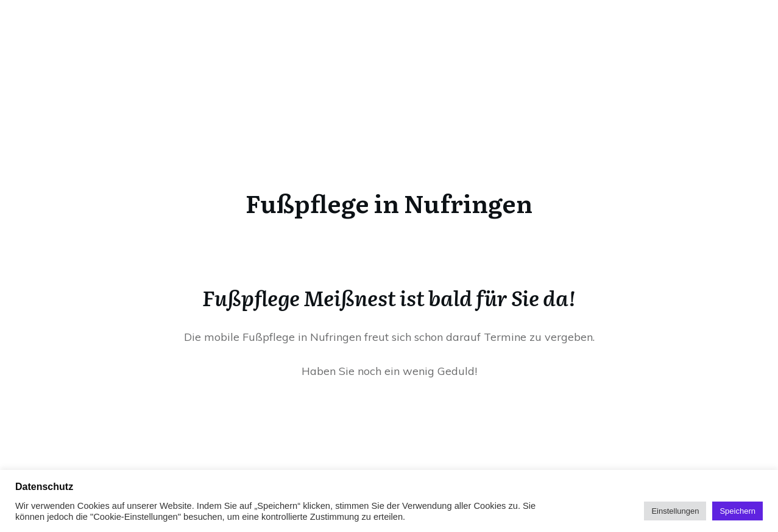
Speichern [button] (737, 511)
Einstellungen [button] (675, 511)
